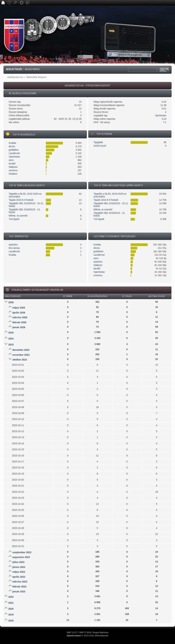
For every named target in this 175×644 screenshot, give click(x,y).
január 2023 (19, 592)
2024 (11, 339)
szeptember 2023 (22, 552)
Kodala (12, 143)
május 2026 (19, 308)
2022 (11, 597)
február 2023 (19, 587)
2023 (11, 345)
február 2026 (19, 322)
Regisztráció (32, 69)
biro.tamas (14, 248)
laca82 (12, 164)
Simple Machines (100, 633)
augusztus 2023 (21, 557)
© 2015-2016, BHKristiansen (87, 636)
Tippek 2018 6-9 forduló (21, 200)
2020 (11, 609)
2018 (11, 621)
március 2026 (20, 317)
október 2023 (20, 360)
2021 (11, 603)
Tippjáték (98, 142)
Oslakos (13, 174)
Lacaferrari (14, 153)
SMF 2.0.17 (72, 633)
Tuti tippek (14, 219)
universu (13, 170)
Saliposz (13, 167)
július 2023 (18, 562)
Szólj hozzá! (100, 146)
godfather (14, 150)
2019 (11, 615)
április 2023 (19, 577)
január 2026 (19, 327)
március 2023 (20, 582)
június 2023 (19, 567)
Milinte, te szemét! (18, 216)
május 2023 (19, 572)
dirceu (12, 146)
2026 (11, 302)
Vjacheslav (161, 116)
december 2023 (21, 350)
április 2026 (19, 313)
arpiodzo (13, 245)
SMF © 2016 (85, 633)
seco (11, 160)
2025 (11, 333)
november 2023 (21, 355)
